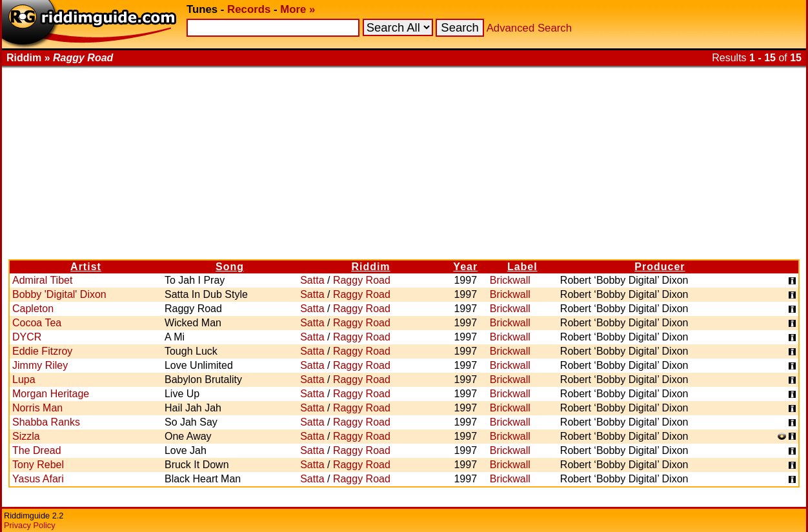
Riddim (370, 267)
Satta (312, 280)
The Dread (37, 450)
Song (230, 267)
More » (298, 9)
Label (522, 267)
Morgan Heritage (51, 394)
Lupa (24, 379)
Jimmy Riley (40, 365)
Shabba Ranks (46, 422)
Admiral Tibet (42, 280)
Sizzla (26, 436)
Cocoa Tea (37, 323)
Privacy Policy (30, 525)
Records (249, 9)
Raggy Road (362, 280)
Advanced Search (529, 28)
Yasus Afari (38, 479)
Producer (660, 267)
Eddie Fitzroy (42, 351)
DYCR (27, 337)
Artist (86, 267)
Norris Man (37, 408)
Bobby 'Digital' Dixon (59, 294)
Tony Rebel (38, 465)
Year (465, 267)
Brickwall (510, 280)
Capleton (33, 309)
